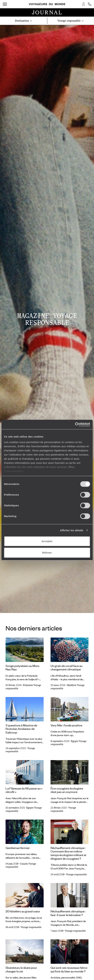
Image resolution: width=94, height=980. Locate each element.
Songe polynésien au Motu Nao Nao (22, 668)
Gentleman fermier (18, 848)
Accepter (47, 541)
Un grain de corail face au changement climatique (66, 668)
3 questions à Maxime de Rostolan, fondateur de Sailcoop (21, 729)
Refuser (47, 553)
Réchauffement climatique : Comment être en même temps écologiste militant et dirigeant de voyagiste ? (68, 853)
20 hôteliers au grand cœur (23, 911)
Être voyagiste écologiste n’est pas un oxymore (67, 790)
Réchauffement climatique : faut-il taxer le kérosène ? (68, 913)
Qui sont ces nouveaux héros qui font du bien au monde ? (69, 969)
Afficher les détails (72, 530)
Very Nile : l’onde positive (66, 725)
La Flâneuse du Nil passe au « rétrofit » (24, 790)
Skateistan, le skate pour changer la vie (21, 969)
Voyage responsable (76, 874)
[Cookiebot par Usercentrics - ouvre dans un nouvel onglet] (75, 425)
